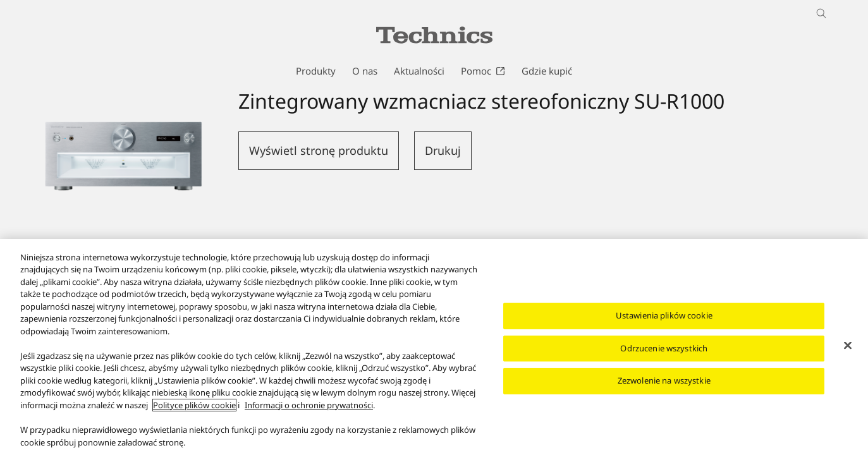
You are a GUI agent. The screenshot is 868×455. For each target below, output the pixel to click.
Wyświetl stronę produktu (319, 150)
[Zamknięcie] (848, 349)
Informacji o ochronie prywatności (309, 409)
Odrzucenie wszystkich (664, 352)
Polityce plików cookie (194, 409)
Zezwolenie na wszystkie (664, 384)
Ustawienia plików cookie (664, 319)
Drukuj (443, 150)
